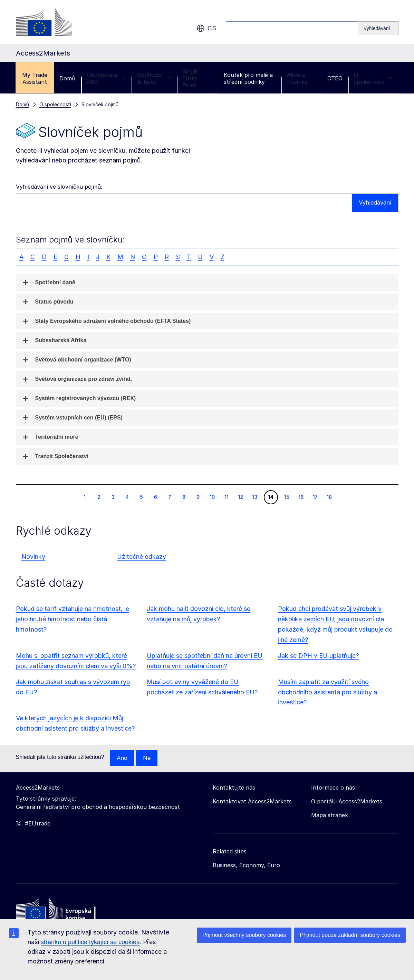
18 (329, 497)
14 (271, 497)
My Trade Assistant (35, 78)
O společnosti (373, 78)
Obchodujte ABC (106, 78)
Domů (67, 78)
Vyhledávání (374, 203)
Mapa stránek (330, 815)
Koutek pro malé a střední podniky (248, 78)
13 (255, 497)
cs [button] (206, 28)
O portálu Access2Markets (347, 802)
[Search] (378, 28)
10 (212, 497)
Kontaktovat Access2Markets (252, 802)
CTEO (335, 78)
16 (301, 497)
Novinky (33, 557)
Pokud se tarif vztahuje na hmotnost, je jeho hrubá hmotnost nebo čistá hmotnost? (73, 619)
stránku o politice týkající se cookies (90, 942)
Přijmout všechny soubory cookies (244, 935)
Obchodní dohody (154, 78)
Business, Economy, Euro (246, 865)
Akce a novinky (301, 78)
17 (315, 497)
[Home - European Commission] (66, 911)
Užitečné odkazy (142, 557)
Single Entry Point (197, 78)
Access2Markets (38, 788)
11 (226, 497)
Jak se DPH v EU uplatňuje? (318, 656)
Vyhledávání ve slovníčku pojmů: (59, 187)
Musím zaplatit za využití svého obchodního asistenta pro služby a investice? (328, 692)
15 (287, 497)
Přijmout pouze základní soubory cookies (350, 935)
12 (241, 497)
